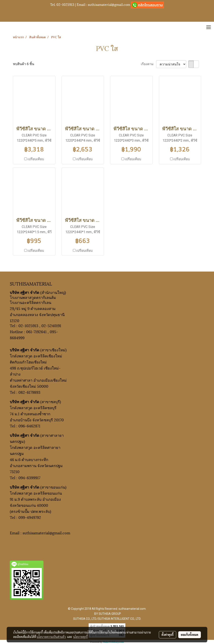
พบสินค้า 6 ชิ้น (24, 64)
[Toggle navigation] (209, 28)
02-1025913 (65, 4)
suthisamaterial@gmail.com (109, 4)
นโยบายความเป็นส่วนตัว (51, 637)
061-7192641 (36, 331)
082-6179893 (29, 392)
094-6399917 (29, 477)
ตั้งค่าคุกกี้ (168, 635)
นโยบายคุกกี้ (80, 637)
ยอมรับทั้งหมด (190, 635)
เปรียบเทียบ (36, 159)
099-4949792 (30, 517)
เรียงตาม (148, 64)
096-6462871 (29, 426)
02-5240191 (51, 325)
